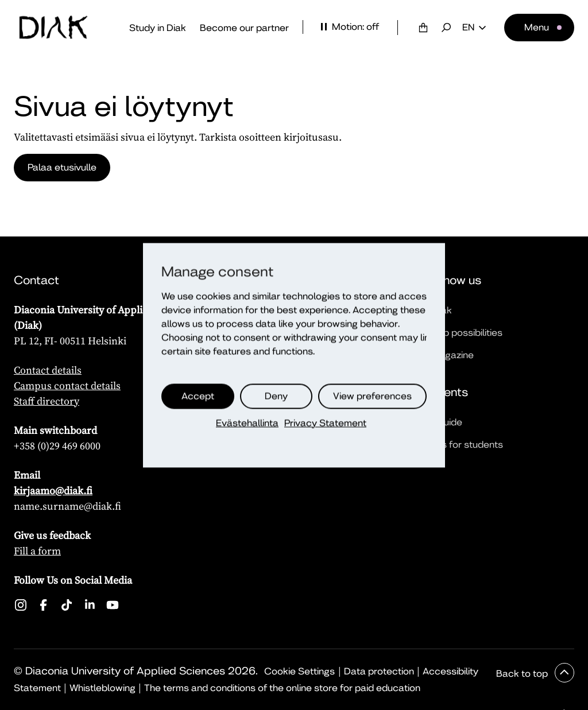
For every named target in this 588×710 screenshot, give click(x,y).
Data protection (379, 671)
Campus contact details (67, 385)
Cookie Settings (299, 671)
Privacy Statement (325, 423)
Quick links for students (451, 445)
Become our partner (244, 28)
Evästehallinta (247, 423)
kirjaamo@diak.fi (53, 490)
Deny (276, 396)
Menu (537, 27)
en (474, 28)
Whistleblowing (102, 688)
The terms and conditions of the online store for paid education (282, 688)
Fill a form (37, 551)
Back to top (523, 674)
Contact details (48, 370)
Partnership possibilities (451, 333)
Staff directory (47, 401)
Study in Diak (158, 28)
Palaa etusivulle (62, 167)
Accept (198, 396)
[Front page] (53, 28)
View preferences (372, 396)
